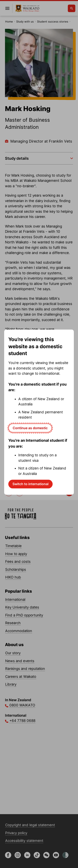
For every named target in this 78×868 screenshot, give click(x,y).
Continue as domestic (30, 428)
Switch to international (30, 484)
